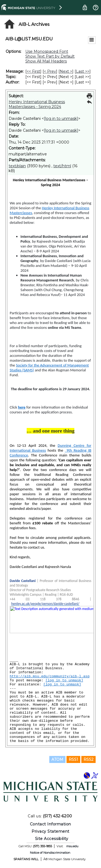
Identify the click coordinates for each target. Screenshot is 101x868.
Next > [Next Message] (66, 71)
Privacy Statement (50, 831)
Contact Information (50, 824)
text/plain (17, 166)
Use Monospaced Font (47, 51)
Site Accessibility (52, 839)
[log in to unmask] (61, 118)
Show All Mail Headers (46, 61)
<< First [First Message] (33, 71)
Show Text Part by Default (50, 56)
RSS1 (73, 759)
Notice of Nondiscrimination (50, 853)
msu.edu (72, 846)
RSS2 (88, 759)
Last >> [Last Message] (83, 71)
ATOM (57, 759)
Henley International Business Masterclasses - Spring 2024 (37, 104)
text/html (62, 166)
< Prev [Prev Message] (50, 71)
